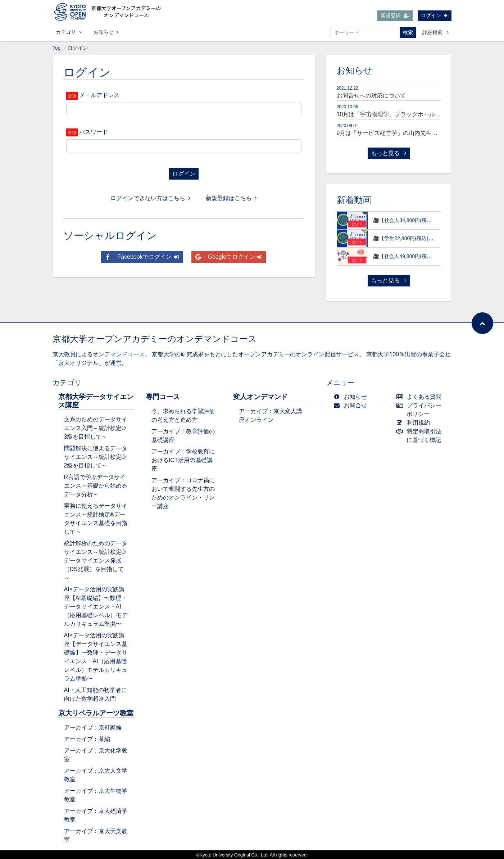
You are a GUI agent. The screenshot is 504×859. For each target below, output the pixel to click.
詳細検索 (435, 32)
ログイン (435, 15)
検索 (408, 32)
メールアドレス (99, 95)
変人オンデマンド (260, 397)
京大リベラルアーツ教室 (96, 713)
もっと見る (389, 153)
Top (57, 48)
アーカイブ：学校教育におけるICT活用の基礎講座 (183, 460)
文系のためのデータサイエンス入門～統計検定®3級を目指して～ (96, 428)
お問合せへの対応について (371, 96)
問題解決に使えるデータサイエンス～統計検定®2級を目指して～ (96, 457)
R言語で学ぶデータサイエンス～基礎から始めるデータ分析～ (96, 486)
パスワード (94, 132)
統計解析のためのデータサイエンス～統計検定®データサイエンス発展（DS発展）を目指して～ (96, 560)
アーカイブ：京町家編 (93, 727)
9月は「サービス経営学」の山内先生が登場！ (396, 133)
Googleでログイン (229, 257)
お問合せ (352, 405)
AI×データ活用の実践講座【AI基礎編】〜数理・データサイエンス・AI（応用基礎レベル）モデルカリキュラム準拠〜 (96, 607)
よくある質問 (420, 397)
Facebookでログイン (142, 257)
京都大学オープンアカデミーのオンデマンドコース (155, 339)
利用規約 (415, 423)
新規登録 (395, 15)
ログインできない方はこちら (150, 198)
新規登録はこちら (231, 198)
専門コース (163, 397)
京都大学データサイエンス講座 (96, 401)
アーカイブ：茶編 (87, 739)
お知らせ (106, 32)
